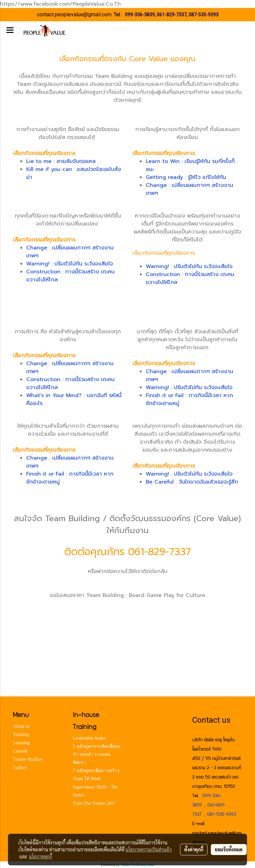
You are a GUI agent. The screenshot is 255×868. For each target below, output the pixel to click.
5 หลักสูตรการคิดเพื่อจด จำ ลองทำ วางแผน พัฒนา (97, 754)
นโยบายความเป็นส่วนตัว (149, 849)
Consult (20, 751)
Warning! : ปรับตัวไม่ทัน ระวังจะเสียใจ (70, 264)
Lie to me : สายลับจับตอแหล (61, 161)
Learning (21, 743)
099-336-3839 (140, 15)
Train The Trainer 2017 (94, 803)
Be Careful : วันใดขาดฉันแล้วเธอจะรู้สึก (192, 482)
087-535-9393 (204, 15)
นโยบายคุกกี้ (41, 856)
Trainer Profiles (28, 759)
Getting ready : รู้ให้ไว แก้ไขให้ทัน (186, 177)
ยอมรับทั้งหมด (229, 849)
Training (21, 734)
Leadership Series (89, 738)
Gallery (20, 768)
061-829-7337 (172, 15)
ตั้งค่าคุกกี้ (194, 849)
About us (21, 726)
